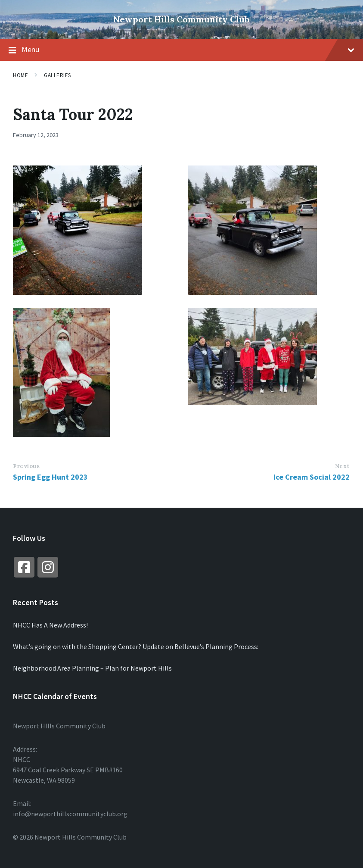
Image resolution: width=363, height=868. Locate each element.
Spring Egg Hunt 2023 (50, 477)
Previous (26, 466)
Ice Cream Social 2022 (312, 477)
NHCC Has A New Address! (50, 625)
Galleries (57, 75)
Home (20, 75)
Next (342, 466)
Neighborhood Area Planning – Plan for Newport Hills (92, 668)
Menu (181, 50)
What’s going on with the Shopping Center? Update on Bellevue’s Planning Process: (136, 646)
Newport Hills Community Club (181, 19)
